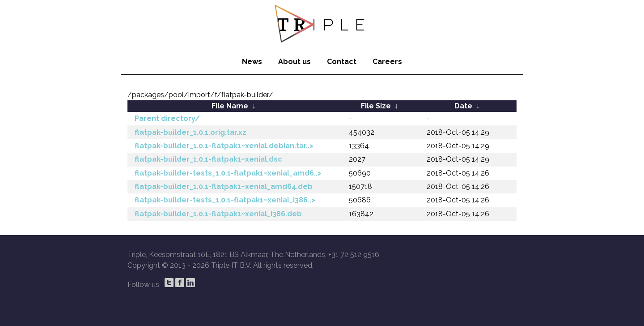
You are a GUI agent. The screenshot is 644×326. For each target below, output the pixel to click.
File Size (376, 106)
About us (294, 62)
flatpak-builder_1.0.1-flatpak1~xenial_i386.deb (218, 214)
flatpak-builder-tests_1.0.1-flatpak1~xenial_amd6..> (228, 173)
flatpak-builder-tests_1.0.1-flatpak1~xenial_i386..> (225, 200)
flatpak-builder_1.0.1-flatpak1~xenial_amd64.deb (224, 187)
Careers (387, 62)
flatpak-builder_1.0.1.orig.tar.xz (191, 132)
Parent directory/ (167, 118)
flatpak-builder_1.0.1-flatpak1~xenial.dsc (208, 159)
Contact (342, 62)
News (252, 62)
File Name (230, 106)
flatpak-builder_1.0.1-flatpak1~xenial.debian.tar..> (224, 146)
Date (463, 106)
